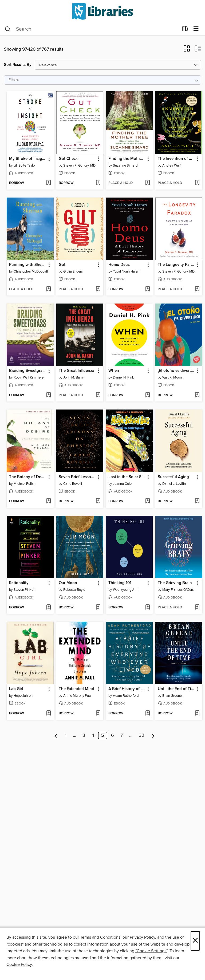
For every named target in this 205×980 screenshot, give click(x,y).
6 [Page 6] (113, 735)
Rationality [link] (19, 583)
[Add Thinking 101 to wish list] (147, 608)
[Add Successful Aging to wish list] (197, 501)
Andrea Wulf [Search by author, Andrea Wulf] (172, 166)
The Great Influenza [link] (76, 371)
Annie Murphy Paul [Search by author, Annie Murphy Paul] (77, 696)
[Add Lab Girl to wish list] (48, 714)
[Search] (8, 29)
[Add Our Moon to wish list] (98, 608)
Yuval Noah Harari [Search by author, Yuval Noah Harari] (126, 271)
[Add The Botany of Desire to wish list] (48, 501)
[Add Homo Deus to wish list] (147, 289)
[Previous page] (56, 735)
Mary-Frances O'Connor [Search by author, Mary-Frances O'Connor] (180, 590)
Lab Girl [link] (16, 689)
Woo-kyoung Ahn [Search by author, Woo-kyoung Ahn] (126, 590)
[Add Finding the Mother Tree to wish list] (147, 183)
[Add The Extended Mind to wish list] (98, 714)
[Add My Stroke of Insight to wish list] (48, 183)
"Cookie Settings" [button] (151, 951)
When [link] (114, 371)
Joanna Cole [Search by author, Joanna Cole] (122, 484)
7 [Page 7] (122, 735)
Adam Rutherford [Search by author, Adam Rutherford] (126, 696)
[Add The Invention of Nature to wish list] (197, 183)
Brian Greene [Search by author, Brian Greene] (172, 696)
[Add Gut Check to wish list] (98, 183)
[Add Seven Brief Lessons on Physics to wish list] (98, 501)
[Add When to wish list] (147, 395)
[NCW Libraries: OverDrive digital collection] (102, 11)
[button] (187, 50)
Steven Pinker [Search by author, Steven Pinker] (24, 590)
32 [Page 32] (142, 735)
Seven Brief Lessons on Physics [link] (77, 477)
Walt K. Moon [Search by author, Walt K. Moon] (172, 377)
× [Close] (195, 941)
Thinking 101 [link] (120, 583)
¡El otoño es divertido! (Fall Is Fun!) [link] (176, 371)
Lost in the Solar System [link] (127, 477)
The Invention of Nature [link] (176, 159)
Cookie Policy (19, 965)
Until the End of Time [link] (176, 689)
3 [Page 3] (84, 735)
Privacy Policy (142, 937)
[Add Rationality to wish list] (48, 608)
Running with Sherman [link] (28, 265)
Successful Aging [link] (173, 477)
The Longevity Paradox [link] (176, 265)
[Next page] (153, 735)
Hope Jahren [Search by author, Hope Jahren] (23, 696)
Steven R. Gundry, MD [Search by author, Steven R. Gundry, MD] (79, 166)
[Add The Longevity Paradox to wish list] (197, 289)
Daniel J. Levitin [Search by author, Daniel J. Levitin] (174, 484)
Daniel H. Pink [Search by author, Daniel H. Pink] (123, 377)
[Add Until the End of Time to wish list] (197, 714)
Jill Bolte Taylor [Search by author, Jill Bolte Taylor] (25, 166)
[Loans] (185, 30)
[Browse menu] (196, 29)
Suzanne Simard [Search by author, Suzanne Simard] (125, 166)
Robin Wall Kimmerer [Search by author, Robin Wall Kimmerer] (29, 377)
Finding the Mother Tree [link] (127, 159)
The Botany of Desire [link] (28, 477)
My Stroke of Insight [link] (27, 159)
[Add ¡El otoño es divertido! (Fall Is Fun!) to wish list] (197, 395)
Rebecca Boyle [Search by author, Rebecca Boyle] (74, 590)
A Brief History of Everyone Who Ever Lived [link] (127, 689)
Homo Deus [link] (119, 265)
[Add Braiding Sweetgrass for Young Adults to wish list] (48, 395)
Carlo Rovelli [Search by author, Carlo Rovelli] (73, 484)
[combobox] (92, 29)
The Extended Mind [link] (76, 689)
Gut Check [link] (68, 159)
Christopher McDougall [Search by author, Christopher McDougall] (31, 271)
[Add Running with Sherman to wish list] (48, 289)
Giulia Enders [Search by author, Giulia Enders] (73, 271)
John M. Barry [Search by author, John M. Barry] (73, 377)
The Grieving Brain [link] (175, 583)
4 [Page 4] (93, 735)
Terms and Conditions (100, 937)
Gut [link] (62, 265)
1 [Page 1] (66, 735)
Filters (14, 80)
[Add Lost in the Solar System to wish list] (147, 501)
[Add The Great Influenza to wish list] (98, 395)
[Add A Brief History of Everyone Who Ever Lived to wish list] (147, 714)
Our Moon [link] (68, 583)
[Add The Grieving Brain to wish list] (197, 608)
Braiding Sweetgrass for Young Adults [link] (28, 371)
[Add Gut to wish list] (98, 289)
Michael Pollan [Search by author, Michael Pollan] (25, 484)
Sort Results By (18, 65)
